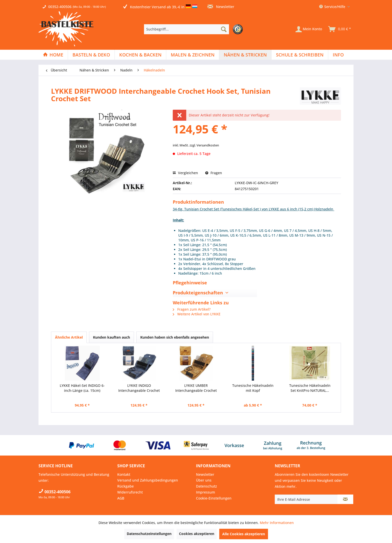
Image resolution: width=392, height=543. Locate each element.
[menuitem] (195, 29)
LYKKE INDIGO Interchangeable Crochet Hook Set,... (139, 388)
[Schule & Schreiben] (300, 55)
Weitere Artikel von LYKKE (197, 314)
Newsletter (221, 7)
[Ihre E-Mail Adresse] (306, 499)
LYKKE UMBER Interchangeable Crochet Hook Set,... (196, 388)
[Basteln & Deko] (91, 55)
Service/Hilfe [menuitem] (333, 7)
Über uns (204, 480)
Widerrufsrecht (130, 492)
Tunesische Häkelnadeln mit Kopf (253, 388)
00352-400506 (60, 7)
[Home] (53, 55)
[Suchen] (224, 29)
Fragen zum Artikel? (192, 309)
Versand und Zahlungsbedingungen (148, 480)
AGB (121, 498)
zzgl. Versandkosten (204, 145)
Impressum (205, 492)
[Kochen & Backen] (140, 55)
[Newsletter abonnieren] (345, 499)
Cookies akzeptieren (197, 534)
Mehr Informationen (277, 523)
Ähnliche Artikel (69, 337)
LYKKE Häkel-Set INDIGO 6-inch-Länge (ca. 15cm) (82, 388)
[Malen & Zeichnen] (193, 55)
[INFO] (338, 55)
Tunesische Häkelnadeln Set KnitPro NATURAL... (310, 388)
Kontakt (124, 474)
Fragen (214, 173)
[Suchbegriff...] (186, 29)
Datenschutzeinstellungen (149, 534)
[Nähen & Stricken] (245, 55)
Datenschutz (206, 486)
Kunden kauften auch (111, 337)
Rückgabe (125, 486)
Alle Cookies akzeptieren (244, 534)
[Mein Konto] (309, 29)
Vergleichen (185, 173)
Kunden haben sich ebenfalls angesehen (175, 337)
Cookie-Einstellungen (214, 498)
